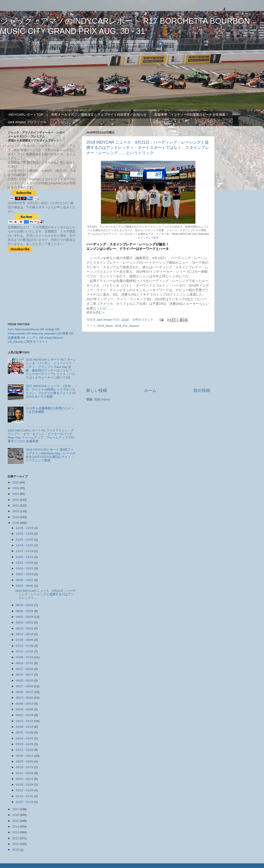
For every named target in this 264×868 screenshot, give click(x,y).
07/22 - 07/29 (25, 646)
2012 (16, 838)
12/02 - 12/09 (25, 534)
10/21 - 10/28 (25, 563)
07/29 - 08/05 (25, 640)
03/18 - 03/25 (25, 744)
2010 (16, 850)
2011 (16, 844)
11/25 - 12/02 (25, 540)
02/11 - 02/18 (25, 773)
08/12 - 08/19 (25, 634)
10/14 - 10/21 (25, 568)
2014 (16, 827)
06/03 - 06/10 (25, 681)
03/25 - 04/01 (25, 738)
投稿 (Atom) (102, 399)
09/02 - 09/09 (25, 617)
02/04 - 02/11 (25, 779)
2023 (16, 494)
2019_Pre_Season (127, 326)
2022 (16, 500)
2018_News (105, 326)
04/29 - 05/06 (25, 709)
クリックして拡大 (148, 238)
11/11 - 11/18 (25, 551)
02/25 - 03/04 (25, 761)
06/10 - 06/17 (25, 675)
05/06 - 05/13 (25, 704)
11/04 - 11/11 (25, 557)
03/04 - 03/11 (25, 756)
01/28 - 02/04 (25, 785)
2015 (16, 821)
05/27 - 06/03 (25, 686)
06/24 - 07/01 (25, 663)
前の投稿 (202, 390)
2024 (16, 488)
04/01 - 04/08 (25, 732)
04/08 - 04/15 (25, 727)
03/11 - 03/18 (25, 750)
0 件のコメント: (144, 320)
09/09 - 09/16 (25, 611)
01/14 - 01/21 (25, 796)
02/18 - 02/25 (25, 767)
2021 (16, 505)
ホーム (150, 390)
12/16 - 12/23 (25, 528)
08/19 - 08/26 (25, 628)
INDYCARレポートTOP (26, 114)
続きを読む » (95, 312)
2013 (16, 832)
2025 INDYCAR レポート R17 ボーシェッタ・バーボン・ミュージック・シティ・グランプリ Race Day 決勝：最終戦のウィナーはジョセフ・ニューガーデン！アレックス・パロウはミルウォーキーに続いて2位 (51, 369)
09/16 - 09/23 (25, 605)
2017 (16, 809)
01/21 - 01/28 (25, 790)
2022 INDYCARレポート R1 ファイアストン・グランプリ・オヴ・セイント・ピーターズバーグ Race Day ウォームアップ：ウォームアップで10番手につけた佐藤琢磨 (41, 436)
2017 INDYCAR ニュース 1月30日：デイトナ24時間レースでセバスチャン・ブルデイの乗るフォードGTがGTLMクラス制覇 (51, 391)
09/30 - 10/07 (25, 580)
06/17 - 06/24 (25, 669)
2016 (16, 815)
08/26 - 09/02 (25, 622)
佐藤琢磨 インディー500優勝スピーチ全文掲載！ (191, 114)
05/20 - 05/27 (25, 692)
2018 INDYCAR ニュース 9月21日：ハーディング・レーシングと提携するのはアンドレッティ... (45, 594)
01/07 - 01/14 (25, 802)
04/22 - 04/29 (25, 715)
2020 (16, 511)
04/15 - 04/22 (25, 721)
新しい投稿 (97, 390)
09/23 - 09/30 (25, 586)
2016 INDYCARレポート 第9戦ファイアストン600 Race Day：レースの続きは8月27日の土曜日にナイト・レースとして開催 (51, 455)
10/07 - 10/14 (25, 574)
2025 (16, 482)
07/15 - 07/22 (25, 651)
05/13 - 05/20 (25, 698)
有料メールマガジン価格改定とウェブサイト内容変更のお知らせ (99, 114)
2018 (16, 523)
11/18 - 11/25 (25, 545)
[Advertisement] (148, 360)
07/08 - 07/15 (25, 657)
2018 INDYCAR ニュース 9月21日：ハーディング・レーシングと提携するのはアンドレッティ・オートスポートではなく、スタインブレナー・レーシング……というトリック (148, 148)
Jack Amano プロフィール (27, 122)
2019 (16, 517)
